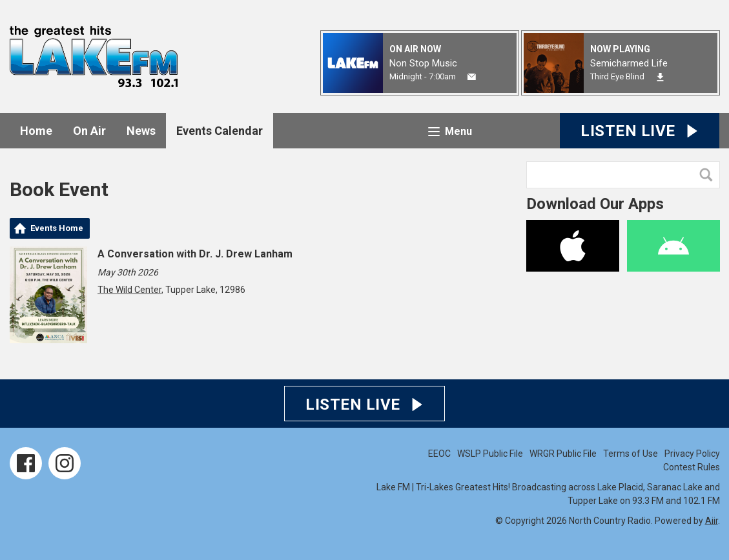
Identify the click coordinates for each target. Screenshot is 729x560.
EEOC (439, 454)
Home (36, 131)
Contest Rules (692, 467)
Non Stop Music (423, 63)
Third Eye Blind (617, 76)
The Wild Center (129, 290)
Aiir (712, 521)
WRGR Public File (563, 454)
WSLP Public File (490, 454)
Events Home (57, 228)
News (141, 131)
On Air (89, 131)
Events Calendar (220, 131)
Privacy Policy (692, 454)
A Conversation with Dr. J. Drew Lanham (195, 254)
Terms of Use (631, 454)
